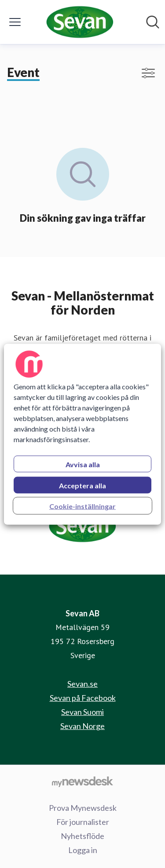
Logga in (83, 850)
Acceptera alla (82, 485)
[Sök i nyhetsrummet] (153, 22)
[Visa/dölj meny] (15, 22)
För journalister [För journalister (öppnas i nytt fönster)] (83, 822)
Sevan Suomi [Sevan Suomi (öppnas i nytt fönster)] (82, 712)
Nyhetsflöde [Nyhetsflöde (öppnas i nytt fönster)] (82, 836)
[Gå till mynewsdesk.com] (82, 781)
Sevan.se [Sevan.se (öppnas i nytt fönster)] (82, 684)
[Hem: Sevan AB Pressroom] (80, 22)
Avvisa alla (83, 464)
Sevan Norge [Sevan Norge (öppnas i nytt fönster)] (82, 726)
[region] (82, 434)
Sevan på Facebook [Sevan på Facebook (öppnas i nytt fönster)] (83, 698)
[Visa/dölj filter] (148, 73)
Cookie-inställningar (82, 506)
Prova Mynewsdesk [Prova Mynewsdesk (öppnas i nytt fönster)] (83, 808)
